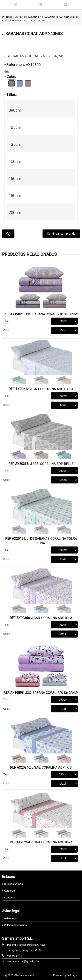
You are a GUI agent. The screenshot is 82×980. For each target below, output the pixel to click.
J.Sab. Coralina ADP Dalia (41, 389)
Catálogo (10, 891)
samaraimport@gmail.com (23, 961)
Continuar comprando (61, 234)
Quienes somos (13, 884)
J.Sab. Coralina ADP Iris (41, 767)
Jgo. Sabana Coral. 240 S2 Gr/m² (41, 314)
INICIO (7, 17)
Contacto (10, 898)
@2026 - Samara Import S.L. (21, 975)
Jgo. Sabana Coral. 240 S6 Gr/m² (41, 693)
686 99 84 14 (15, 956)
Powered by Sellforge (65, 975)
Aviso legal (11, 918)
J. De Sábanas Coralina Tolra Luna (41, 541)
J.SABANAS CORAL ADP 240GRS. (60, 17)
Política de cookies (15, 925)
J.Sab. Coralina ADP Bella (41, 464)
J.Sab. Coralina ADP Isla (41, 618)
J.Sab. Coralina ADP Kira (41, 842)
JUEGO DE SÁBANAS (27, 17)
